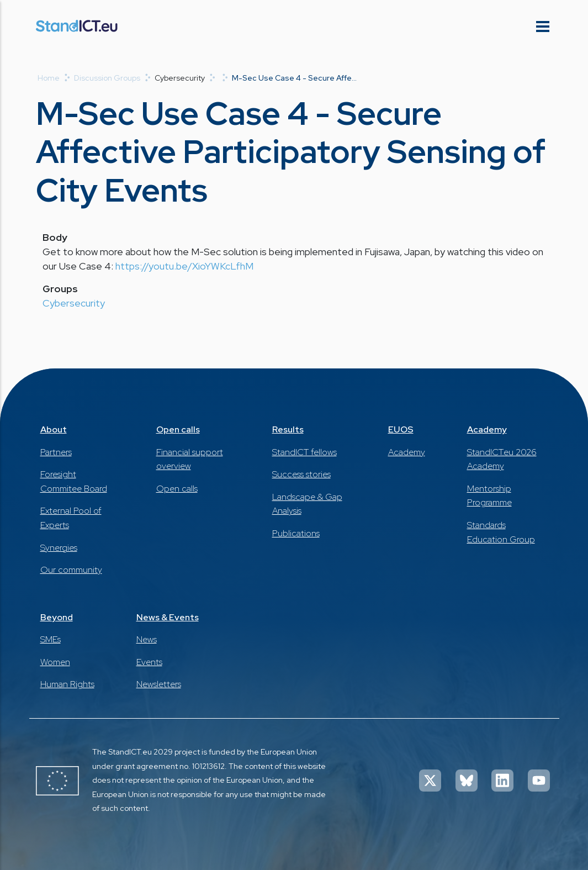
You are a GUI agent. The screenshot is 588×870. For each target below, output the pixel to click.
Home (49, 78)
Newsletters (159, 684)
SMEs (51, 639)
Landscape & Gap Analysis (307, 504)
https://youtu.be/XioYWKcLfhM (184, 266)
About (54, 429)
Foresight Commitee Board (74, 481)
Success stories (301, 474)
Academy (407, 452)
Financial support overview (190, 459)
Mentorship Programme (489, 496)
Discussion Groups (107, 78)
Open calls (178, 429)
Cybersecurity (74, 303)
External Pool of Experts (71, 518)
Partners (56, 452)
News (147, 639)
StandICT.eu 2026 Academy (502, 459)
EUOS (401, 429)
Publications (296, 533)
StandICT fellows (304, 452)
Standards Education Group (501, 532)
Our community (71, 570)
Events (149, 662)
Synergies (59, 548)
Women (55, 662)
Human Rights (67, 684)
